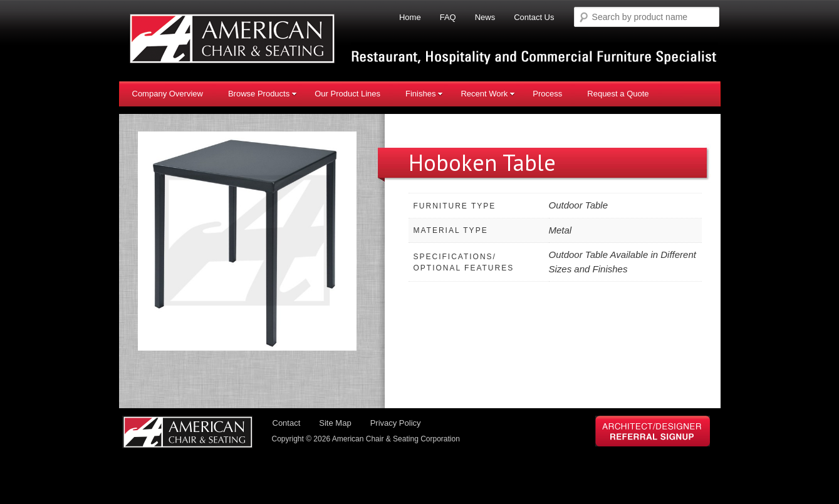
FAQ (448, 17)
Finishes (424, 94)
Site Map (335, 423)
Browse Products (263, 94)
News (485, 17)
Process (547, 94)
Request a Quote (618, 94)
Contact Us (534, 17)
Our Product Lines (347, 94)
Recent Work (488, 94)
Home (410, 17)
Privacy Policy (396, 423)
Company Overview (168, 94)
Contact (287, 423)
